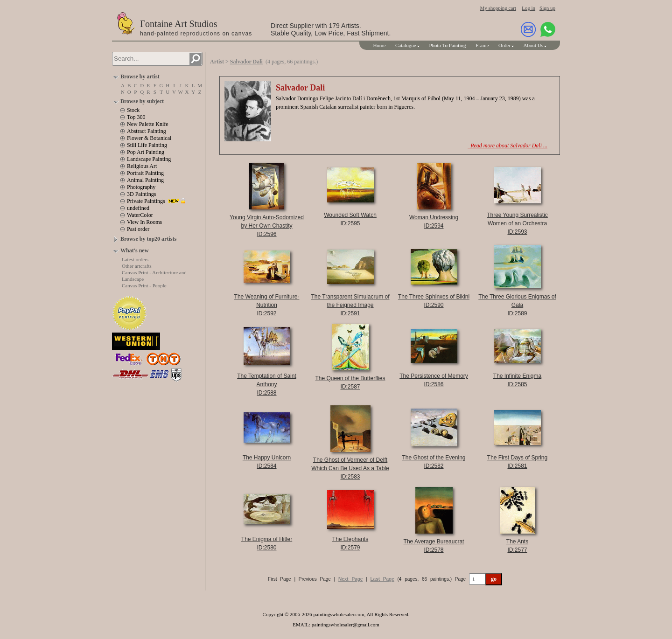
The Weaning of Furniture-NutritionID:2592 (267, 305)
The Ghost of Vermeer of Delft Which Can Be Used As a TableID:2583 (350, 468)
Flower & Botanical (149, 138)
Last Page (382, 579)
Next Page (350, 579)
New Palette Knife (148, 124)
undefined (138, 208)
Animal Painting (145, 180)
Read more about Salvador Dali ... (507, 146)
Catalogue (406, 45)
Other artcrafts (137, 266)
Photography (141, 187)
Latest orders (135, 259)
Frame (482, 45)
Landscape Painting (149, 159)
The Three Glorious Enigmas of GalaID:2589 (517, 305)
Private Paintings (146, 201)
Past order (138, 229)
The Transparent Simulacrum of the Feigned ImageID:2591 (350, 305)
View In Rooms (144, 222)
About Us (533, 45)
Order (504, 45)
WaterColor (140, 215)
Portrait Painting (145, 173)
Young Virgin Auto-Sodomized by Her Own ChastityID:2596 (267, 226)
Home (379, 45)
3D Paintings (141, 194)
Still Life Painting (147, 145)
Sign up (547, 8)
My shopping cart (498, 8)
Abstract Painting (147, 131)
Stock (133, 110)
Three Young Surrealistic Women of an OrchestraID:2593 (517, 223)
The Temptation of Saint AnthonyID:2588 (267, 384)
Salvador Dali (246, 62)
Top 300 (136, 117)
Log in (528, 8)
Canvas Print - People (144, 285)
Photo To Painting (447, 45)
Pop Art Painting (146, 152)
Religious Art (142, 166)
